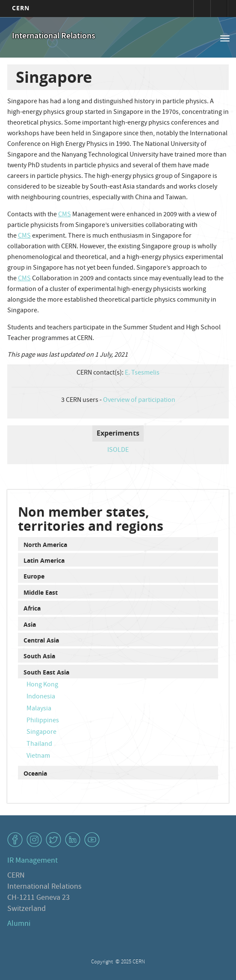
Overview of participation (139, 401)
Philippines (43, 721)
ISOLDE (118, 451)
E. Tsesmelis (142, 373)
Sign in (202, 9)
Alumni (19, 924)
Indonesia (41, 697)
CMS (65, 215)
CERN (21, 8)
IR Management (32, 861)
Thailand (39, 744)
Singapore (41, 733)
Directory (219, 9)
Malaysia (39, 709)
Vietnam (38, 756)
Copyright (103, 962)
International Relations (54, 36)
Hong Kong (42, 685)
